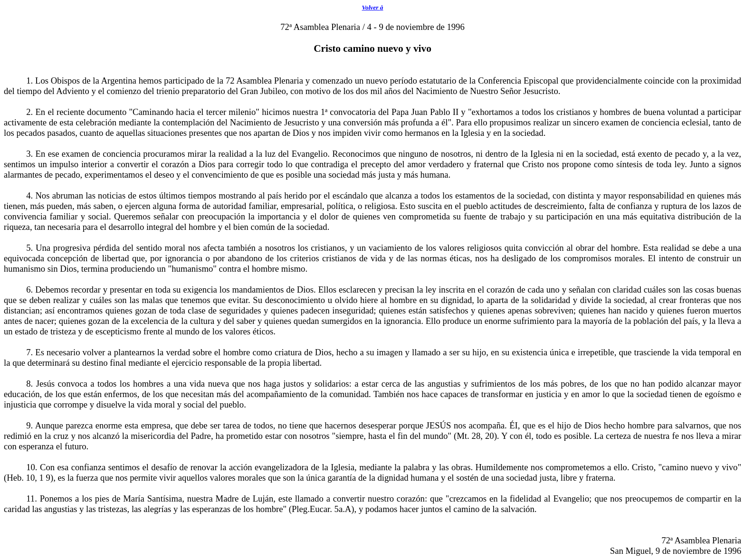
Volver (373, 7)
